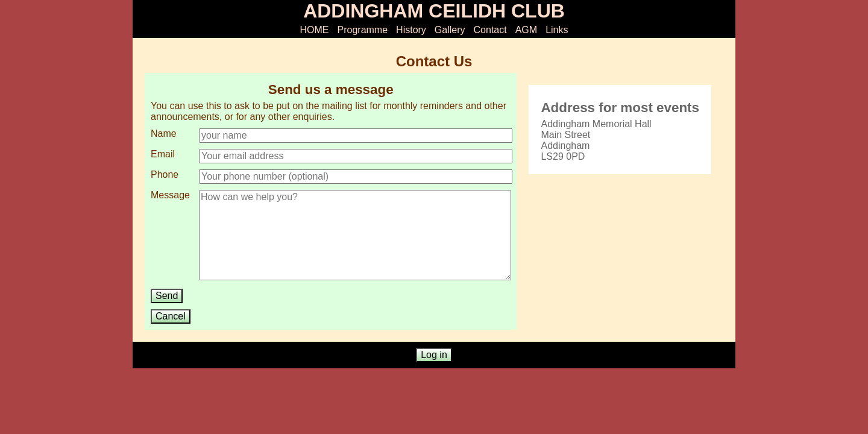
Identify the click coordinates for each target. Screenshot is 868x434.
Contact (490, 30)
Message (170, 195)
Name (164, 134)
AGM (526, 30)
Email (163, 154)
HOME (315, 30)
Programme (363, 30)
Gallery (450, 30)
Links (557, 30)
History (411, 30)
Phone (165, 175)
